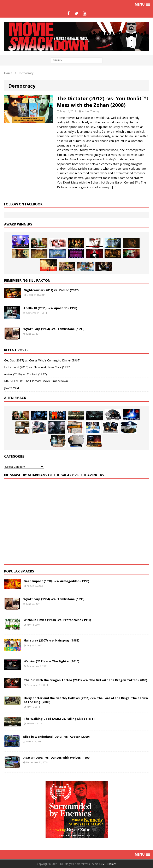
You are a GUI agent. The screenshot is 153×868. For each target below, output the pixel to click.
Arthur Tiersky (91, 111)
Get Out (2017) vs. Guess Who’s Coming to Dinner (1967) (42, 360)
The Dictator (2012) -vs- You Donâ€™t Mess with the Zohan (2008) (103, 101)
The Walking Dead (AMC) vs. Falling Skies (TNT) (59, 719)
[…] (114, 187)
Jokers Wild (11, 388)
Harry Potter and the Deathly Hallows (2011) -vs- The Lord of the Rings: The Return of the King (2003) (86, 700)
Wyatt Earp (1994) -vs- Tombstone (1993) (54, 329)
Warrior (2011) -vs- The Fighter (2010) (52, 661)
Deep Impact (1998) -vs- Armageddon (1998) (57, 581)
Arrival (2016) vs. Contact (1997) (25, 374)
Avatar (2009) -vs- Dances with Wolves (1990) (57, 758)
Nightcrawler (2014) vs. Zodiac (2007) (51, 290)
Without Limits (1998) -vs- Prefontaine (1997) (57, 620)
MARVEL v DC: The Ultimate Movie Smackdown (36, 381)
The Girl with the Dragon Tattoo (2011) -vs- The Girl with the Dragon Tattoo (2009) (86, 680)
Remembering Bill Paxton (27, 280)
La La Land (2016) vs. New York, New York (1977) (37, 367)
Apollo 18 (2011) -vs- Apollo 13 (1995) (50, 308)
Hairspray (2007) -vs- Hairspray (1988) (52, 640)
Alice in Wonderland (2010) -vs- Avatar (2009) (56, 737)
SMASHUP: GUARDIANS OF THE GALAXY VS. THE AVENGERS (57, 475)
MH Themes (109, 864)
